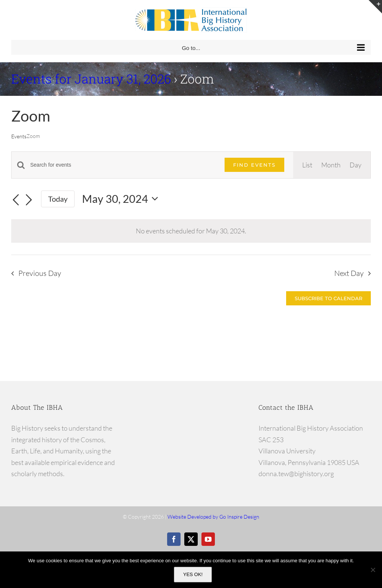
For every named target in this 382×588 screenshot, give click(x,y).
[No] (373, 570)
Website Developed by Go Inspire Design (213, 517)
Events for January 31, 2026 (91, 79)
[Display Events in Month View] (331, 165)
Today (58, 199)
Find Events (254, 165)
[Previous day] (16, 200)
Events (19, 136)
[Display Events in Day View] (356, 165)
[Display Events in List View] (307, 165)
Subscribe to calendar (328, 298)
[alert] (191, 231)
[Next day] (29, 200)
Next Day (349, 273)
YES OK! (193, 574)
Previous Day (40, 273)
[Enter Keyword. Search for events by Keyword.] (123, 165)
